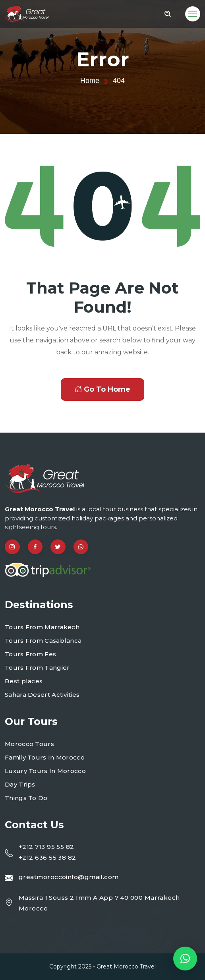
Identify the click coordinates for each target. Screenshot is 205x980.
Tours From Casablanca (43, 641)
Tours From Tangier (37, 668)
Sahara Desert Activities (42, 695)
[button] (185, 959)
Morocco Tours (29, 744)
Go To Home (102, 389)
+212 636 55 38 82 (47, 857)
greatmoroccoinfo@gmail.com (69, 877)
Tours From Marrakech (42, 627)
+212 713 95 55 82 (46, 847)
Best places (24, 681)
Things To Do (26, 798)
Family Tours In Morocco (45, 757)
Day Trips (20, 784)
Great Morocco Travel (126, 966)
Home (90, 81)
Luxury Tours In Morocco (45, 771)
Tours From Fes (30, 654)
